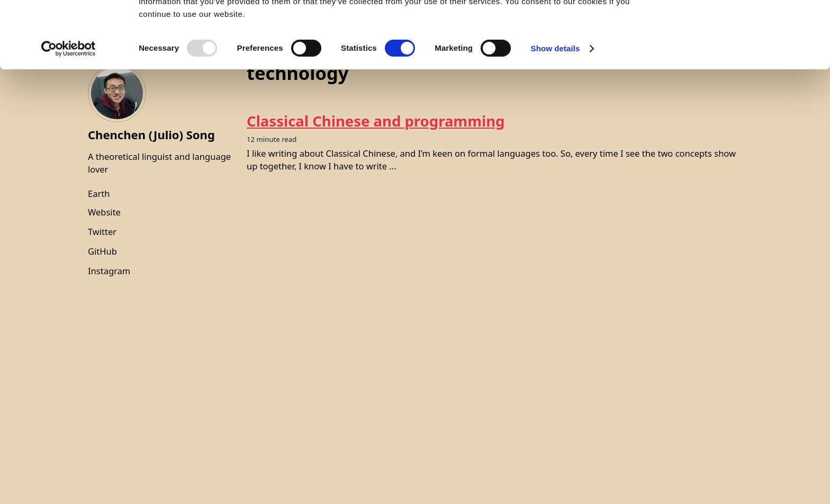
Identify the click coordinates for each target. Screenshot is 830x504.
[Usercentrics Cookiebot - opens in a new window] (69, 111)
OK (742, 26)
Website (104, 212)
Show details (556, 111)
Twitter (102, 232)
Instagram (109, 271)
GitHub (102, 251)
